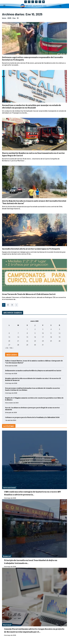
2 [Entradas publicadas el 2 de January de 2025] (35, 329)
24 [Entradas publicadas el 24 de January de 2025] (43, 341)
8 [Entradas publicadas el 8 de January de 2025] (27, 333)
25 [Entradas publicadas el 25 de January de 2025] (51, 341)
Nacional (7, 625)
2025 (9, 18)
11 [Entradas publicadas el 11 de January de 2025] (51, 333)
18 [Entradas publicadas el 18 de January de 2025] (51, 337)
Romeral (7, 556)
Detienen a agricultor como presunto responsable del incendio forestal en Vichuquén (33, 58)
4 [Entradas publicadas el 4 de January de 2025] (51, 329)
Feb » (11, 348)
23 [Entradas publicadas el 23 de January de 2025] (35, 341)
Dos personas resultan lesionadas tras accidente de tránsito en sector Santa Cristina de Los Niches (33, 389)
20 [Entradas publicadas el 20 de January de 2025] (9, 341)
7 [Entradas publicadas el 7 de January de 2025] (18, 333)
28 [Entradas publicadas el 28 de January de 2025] (18, 345)
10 (18, 18)
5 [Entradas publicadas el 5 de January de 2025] (59, 329)
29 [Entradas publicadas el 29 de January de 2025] (27, 345)
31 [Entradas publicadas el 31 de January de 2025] (43, 345)
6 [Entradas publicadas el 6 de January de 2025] (9, 333)
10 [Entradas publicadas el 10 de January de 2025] (43, 333)
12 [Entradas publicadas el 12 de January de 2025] (59, 333)
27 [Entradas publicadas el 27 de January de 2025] (9, 345)
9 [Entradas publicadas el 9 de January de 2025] (35, 333)
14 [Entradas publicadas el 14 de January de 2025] (18, 337)
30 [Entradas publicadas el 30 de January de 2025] (35, 345)
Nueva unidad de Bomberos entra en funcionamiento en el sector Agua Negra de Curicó (33, 154)
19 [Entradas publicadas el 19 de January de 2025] (59, 337)
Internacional (9, 487)
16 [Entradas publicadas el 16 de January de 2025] (35, 337)
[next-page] (16, 305)
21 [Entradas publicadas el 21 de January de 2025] (18, 341)
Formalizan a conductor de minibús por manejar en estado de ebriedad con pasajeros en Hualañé (32, 106)
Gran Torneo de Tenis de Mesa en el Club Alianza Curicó (29, 294)
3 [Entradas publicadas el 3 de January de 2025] (43, 329)
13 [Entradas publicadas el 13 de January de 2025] (9, 337)
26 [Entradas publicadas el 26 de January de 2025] (59, 341)
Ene (14, 18)
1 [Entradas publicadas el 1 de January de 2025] (27, 329)
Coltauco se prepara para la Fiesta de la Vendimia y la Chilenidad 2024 (32, 417)
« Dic (7, 348)
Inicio (4, 18)
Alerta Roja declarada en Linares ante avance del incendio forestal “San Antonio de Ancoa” (34, 202)
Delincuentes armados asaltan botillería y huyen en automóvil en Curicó (33, 370)
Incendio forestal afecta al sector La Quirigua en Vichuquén (31, 249)
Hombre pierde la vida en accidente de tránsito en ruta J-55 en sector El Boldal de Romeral (33, 379)
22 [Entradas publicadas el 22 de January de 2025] (27, 341)
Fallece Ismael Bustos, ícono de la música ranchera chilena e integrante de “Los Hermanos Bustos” (34, 362)
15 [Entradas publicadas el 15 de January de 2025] (27, 337)
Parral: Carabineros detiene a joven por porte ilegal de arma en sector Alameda (32, 408)
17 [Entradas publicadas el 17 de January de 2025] (43, 337)
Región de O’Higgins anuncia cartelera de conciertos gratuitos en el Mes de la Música (34, 399)
